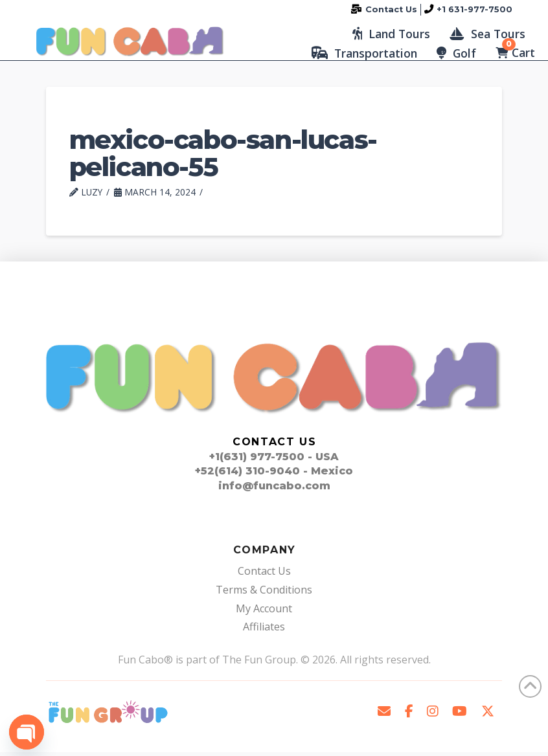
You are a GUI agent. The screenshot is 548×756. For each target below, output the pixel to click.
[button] (391, 36)
